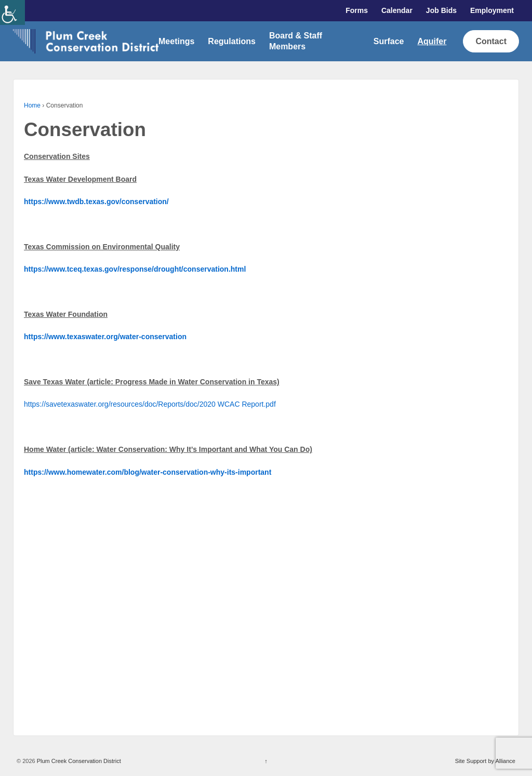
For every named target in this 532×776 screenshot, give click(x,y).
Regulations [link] (232, 41)
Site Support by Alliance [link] (485, 761)
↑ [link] (266, 761)
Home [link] (32, 105)
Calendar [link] (397, 10)
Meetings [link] (176, 41)
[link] (12, 12)
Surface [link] (389, 41)
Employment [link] (492, 10)
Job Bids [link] (441, 10)
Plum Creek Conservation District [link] (78, 761)
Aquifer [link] (432, 41)
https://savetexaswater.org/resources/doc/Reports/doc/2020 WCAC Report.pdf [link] (150, 404)
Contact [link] (491, 41)
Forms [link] (357, 10)
